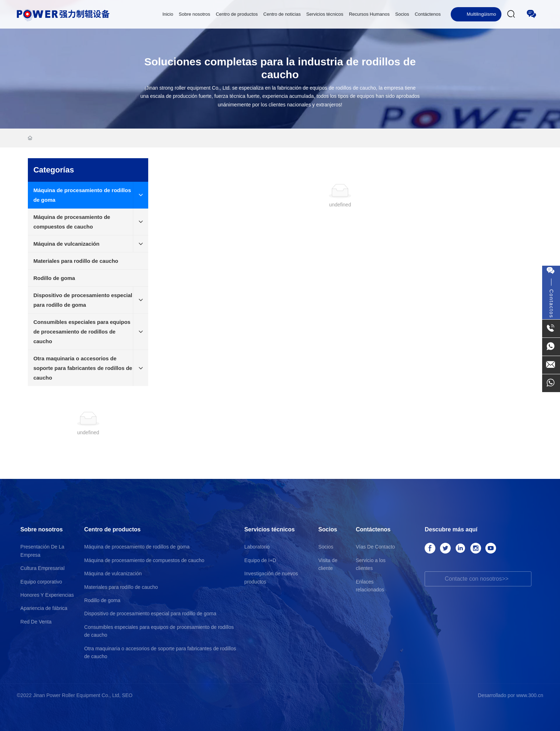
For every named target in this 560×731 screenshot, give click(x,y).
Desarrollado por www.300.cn (511, 695)
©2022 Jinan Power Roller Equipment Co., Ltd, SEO (75, 695)
